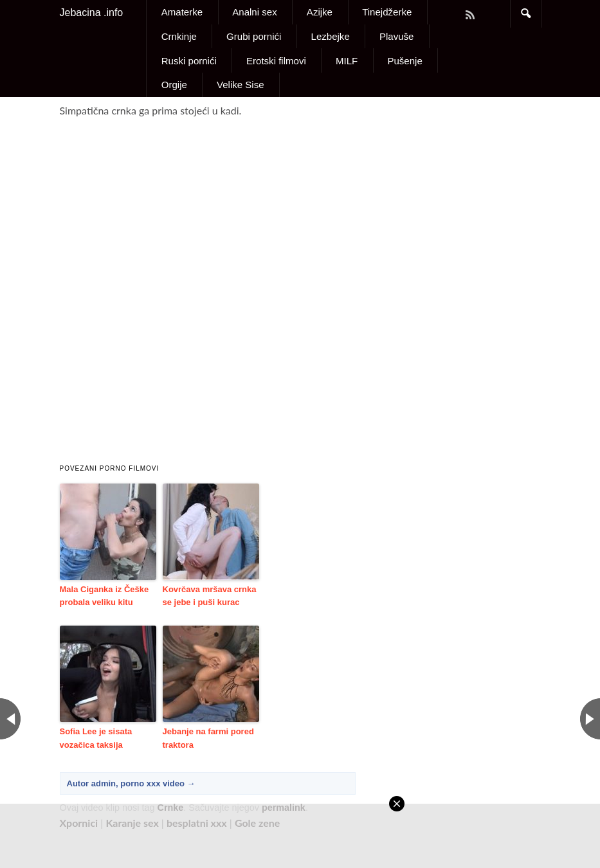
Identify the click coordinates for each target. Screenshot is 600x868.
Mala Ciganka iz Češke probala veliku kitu (105, 596)
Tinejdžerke (387, 12)
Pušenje (405, 61)
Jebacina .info (92, 13)
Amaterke (182, 12)
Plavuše (397, 36)
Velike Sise (241, 85)
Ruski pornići (189, 61)
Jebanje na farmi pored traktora (208, 738)
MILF (347, 61)
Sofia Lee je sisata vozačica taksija (96, 738)
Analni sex (254, 12)
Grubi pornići (254, 36)
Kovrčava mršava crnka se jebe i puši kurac (210, 596)
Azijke (320, 12)
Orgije (174, 85)
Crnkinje (179, 36)
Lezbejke (331, 36)
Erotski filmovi (276, 61)
